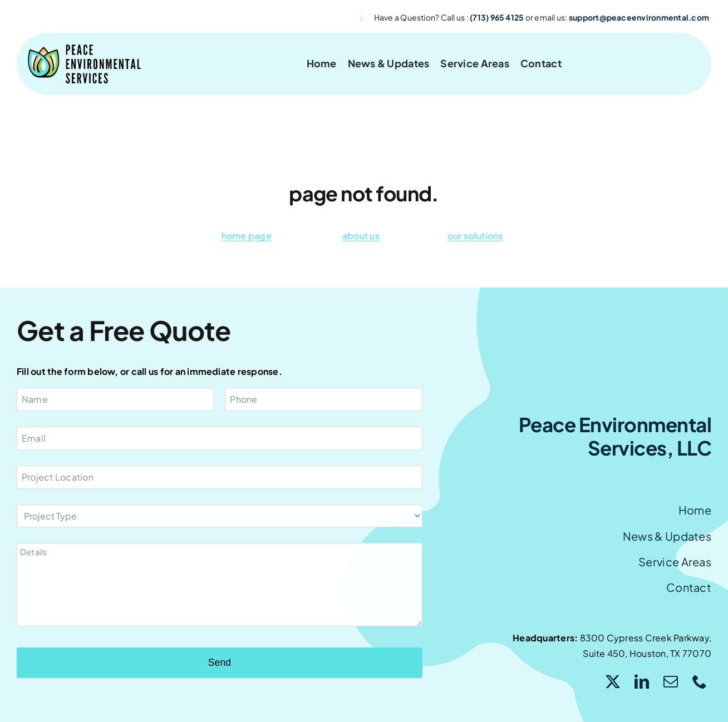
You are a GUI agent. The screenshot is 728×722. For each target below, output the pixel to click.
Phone (244, 399)
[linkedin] (642, 681)
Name (35, 399)
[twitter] (613, 681)
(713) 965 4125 (497, 17)
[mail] (671, 681)
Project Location (58, 477)
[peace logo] (84, 49)
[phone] (700, 681)
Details (34, 552)
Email (34, 438)
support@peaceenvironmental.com (639, 17)
